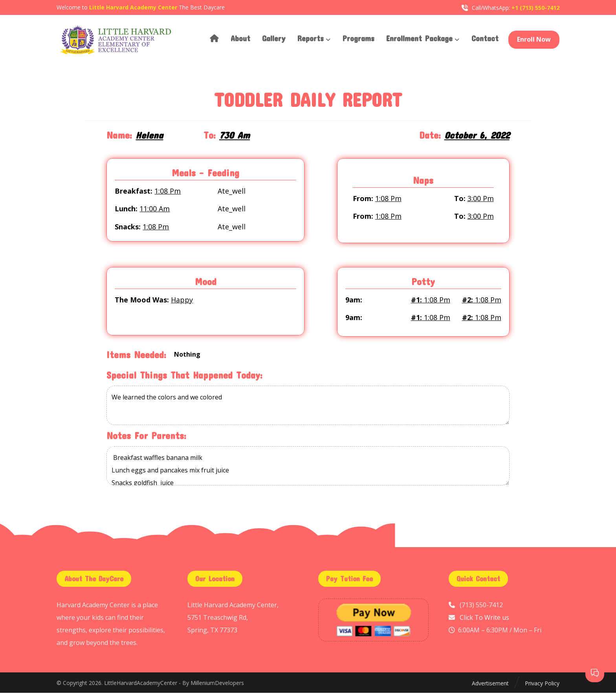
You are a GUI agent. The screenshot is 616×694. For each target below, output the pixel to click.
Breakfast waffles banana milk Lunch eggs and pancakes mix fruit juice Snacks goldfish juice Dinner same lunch (308, 467)
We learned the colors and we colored (308, 407)
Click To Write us (484, 619)
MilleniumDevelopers (217, 684)
